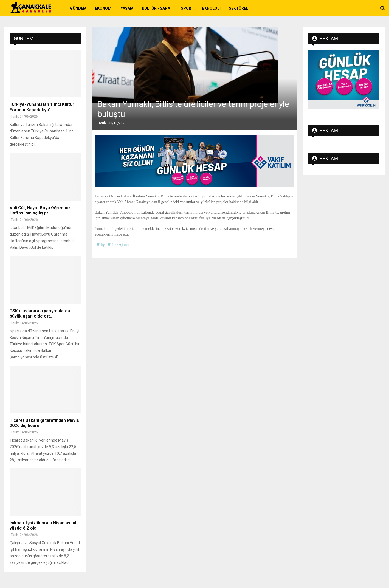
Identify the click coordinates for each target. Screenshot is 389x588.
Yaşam (127, 8)
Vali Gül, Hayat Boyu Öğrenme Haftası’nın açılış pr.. (40, 210)
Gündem (78, 8)
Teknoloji (210, 8)
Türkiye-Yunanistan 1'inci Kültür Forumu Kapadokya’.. (42, 107)
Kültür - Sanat (157, 8)
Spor (186, 8)
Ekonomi (104, 8)
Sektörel (239, 8)
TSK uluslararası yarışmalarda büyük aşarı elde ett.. (40, 313)
